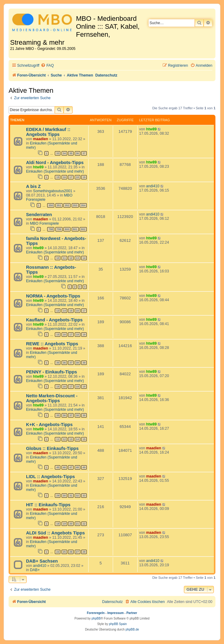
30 (64, 496)
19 (84, 177)
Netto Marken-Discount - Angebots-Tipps (52, 398)
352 (67, 205)
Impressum (115, 613)
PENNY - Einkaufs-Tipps (51, 372)
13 (78, 258)
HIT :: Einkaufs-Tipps (48, 505)
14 (84, 258)
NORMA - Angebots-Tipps (53, 296)
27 (78, 552)
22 (84, 524)
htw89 (151, 129)
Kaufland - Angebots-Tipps (54, 320)
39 (84, 363)
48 (78, 467)
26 (71, 552)
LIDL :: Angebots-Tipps (50, 477)
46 (64, 467)
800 (67, 229)
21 (78, 524)
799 (59, 229)
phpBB (96, 618)
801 (75, 229)
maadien (41, 139)
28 (84, 552)
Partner (132, 613)
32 (78, 496)
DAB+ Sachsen (42, 561)
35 (71, 153)
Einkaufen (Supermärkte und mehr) (55, 171)
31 (71, 496)
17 (71, 177)
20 (71, 524)
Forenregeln (96, 613)
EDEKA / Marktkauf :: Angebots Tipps (48, 132)
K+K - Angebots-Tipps (49, 425)
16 (64, 177)
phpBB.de (132, 629)
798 (51, 229)
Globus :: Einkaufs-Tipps (52, 448)
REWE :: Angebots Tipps (52, 344)
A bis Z (33, 186)
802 (83, 229)
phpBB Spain (118, 624)
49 (84, 467)
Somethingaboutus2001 (53, 191)
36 (78, 153)
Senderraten (39, 215)
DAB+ (35, 570)
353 (75, 205)
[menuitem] (47, 66)
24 (58, 552)
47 (71, 467)
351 (59, 205)
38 (78, 363)
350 (51, 205)
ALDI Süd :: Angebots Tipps (55, 533)
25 (64, 552)
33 (58, 153)
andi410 (153, 186)
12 (71, 258)
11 (64, 258)
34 (64, 153)
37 (84, 153)
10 (58, 258)
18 (78, 177)
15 (58, 177)
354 (83, 205)
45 (58, 467)
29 (58, 496)
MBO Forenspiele (44, 223)
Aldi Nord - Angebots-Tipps (55, 163)
